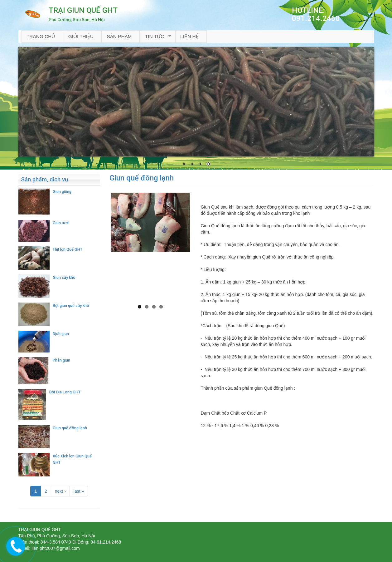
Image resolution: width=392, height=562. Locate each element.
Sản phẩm (119, 36)
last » (79, 491)
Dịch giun (61, 334)
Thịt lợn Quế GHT (68, 249)
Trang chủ (41, 36)
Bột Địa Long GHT (65, 392)
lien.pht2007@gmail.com (56, 548)
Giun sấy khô (64, 277)
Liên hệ (189, 36)
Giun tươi (61, 223)
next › (60, 491)
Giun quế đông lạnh (70, 428)
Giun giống (62, 192)
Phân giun (61, 360)
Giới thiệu (81, 36)
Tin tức (155, 37)
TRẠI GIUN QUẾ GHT (83, 10)
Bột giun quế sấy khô (71, 306)
